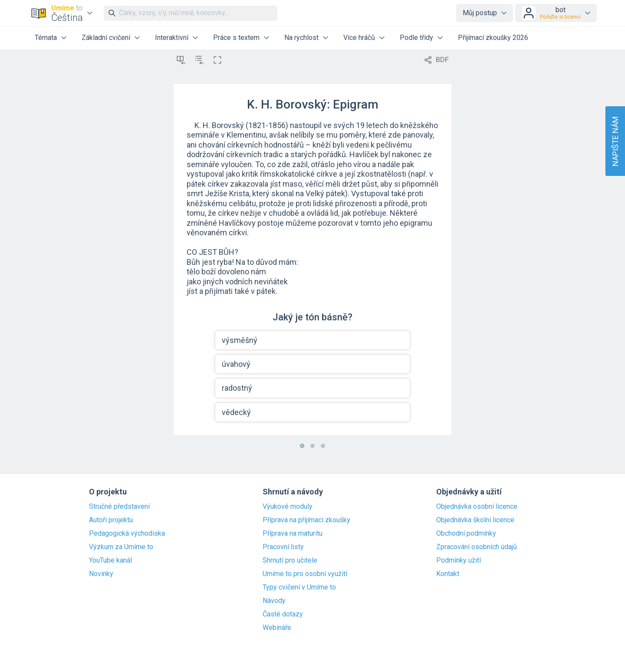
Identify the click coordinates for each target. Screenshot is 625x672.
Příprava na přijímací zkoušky (306, 520)
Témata (46, 38)
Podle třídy (416, 38)
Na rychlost (301, 38)
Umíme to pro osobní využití (305, 574)
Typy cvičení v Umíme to (299, 587)
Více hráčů (359, 38)
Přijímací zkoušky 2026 (493, 38)
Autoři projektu (111, 520)
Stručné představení (119, 507)
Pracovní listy (283, 547)
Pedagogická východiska (127, 534)
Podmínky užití (459, 560)
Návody (274, 601)
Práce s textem (236, 38)
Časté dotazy (283, 614)
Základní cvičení (106, 38)
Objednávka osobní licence (477, 507)
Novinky (101, 574)
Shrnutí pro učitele (290, 560)
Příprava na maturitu (293, 534)
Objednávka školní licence (475, 520)
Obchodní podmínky (466, 534)
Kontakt (448, 574)
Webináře (277, 628)
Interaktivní (172, 38)
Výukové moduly (288, 507)
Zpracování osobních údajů (477, 547)
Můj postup (480, 13)
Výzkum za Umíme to (121, 547)
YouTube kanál (110, 560)
